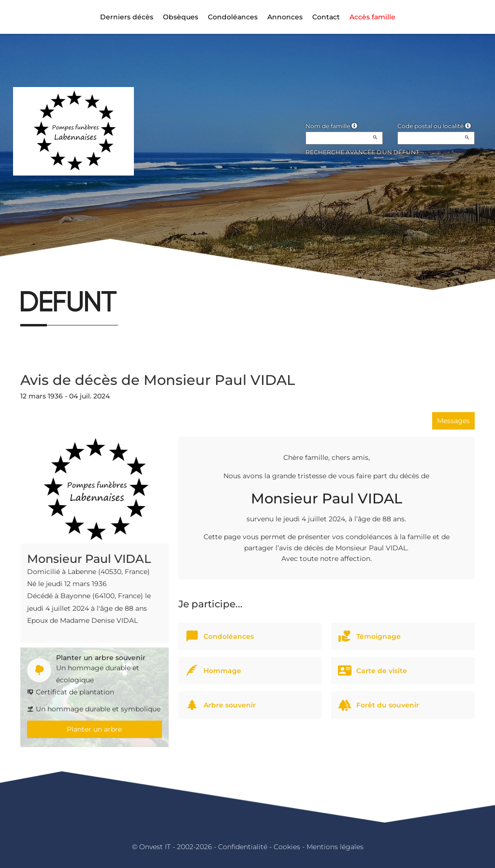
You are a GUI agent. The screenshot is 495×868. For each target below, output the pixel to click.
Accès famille (372, 17)
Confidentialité (243, 847)
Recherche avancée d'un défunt (362, 152)
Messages (453, 421)
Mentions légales (335, 847)
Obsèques (181, 17)
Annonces (285, 17)
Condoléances (233, 17)
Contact (326, 17)
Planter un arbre (94, 729)
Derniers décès (127, 17)
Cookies (287, 847)
